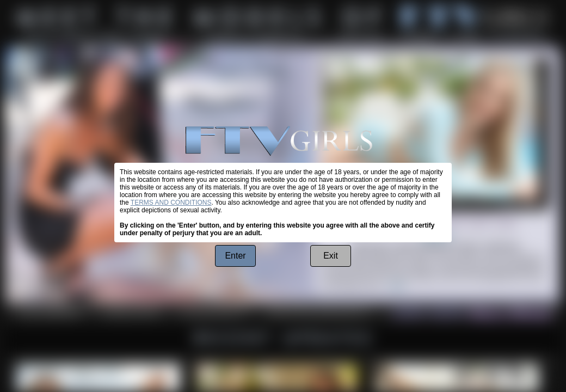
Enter (235, 256)
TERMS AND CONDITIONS (171, 203)
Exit (331, 256)
